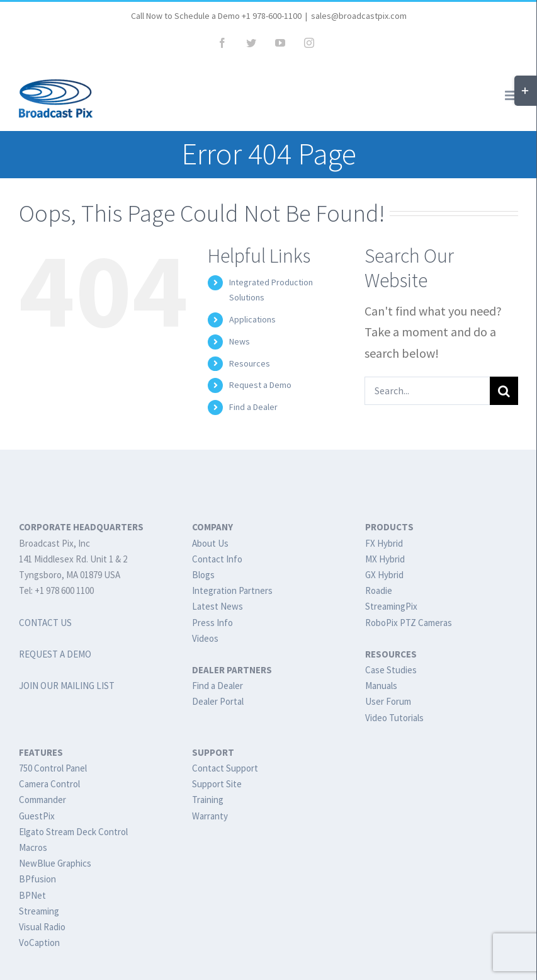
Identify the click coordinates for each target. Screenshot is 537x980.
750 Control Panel (53, 768)
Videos (205, 638)
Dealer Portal (218, 701)
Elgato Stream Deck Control (73, 832)
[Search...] (427, 391)
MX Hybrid (385, 559)
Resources (250, 363)
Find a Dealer (253, 407)
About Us (210, 543)
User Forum (388, 701)
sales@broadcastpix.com (359, 16)
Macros (33, 847)
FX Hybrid (384, 543)
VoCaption (39, 943)
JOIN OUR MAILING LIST (67, 686)
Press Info (212, 623)
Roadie (379, 590)
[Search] (504, 391)
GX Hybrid (384, 575)
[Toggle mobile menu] (512, 95)
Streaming (39, 911)
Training (208, 800)
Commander (42, 800)
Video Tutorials (394, 718)
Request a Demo (260, 385)
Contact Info (217, 559)
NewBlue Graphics (55, 863)
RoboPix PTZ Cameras (409, 623)
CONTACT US (45, 623)
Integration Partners (232, 590)
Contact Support (225, 768)
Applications (252, 319)
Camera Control (49, 784)
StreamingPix (391, 606)
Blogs (203, 575)
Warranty (210, 816)
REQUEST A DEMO (55, 654)
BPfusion (37, 879)
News (240, 341)
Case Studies (391, 670)
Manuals (381, 686)
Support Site (217, 784)
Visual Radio (42, 927)
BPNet (32, 895)
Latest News (218, 606)
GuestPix (37, 816)
